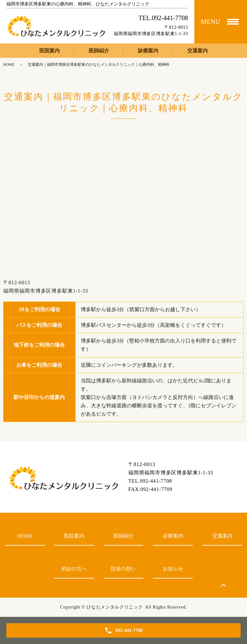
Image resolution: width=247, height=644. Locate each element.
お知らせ (173, 569)
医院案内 (49, 51)
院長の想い (123, 569)
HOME (9, 65)
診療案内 (148, 51)
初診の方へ (74, 569)
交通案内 (198, 51)
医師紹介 (99, 51)
